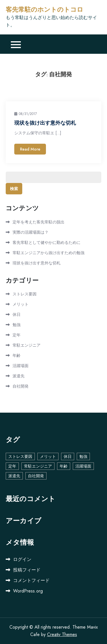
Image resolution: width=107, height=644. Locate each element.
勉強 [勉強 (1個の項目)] (83, 456)
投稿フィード (27, 570)
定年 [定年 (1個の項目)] (12, 466)
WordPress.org (28, 591)
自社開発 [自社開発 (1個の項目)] (36, 476)
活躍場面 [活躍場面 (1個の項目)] (83, 466)
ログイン (22, 559)
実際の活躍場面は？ (31, 232)
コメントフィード (31, 580)
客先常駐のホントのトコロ (45, 10)
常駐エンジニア (27, 345)
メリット (21, 304)
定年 (17, 335)
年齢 (17, 355)
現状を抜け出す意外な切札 (45, 123)
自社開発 (21, 386)
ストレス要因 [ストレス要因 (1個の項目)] (20, 456)
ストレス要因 (25, 294)
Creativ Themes (62, 634)
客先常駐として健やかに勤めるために (47, 242)
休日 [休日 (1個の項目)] (68, 456)
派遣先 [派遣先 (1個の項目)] (14, 476)
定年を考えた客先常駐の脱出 (39, 222)
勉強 (17, 325)
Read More (30, 149)
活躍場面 (21, 366)
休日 (17, 314)
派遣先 (19, 376)
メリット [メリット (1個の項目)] (48, 456)
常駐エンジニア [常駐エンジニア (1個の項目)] (38, 466)
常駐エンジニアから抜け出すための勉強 (49, 253)
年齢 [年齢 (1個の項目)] (64, 466)
